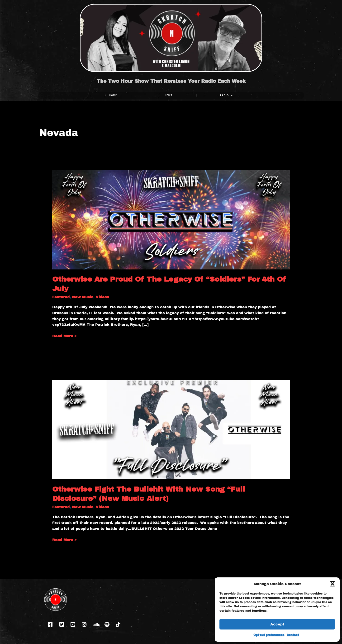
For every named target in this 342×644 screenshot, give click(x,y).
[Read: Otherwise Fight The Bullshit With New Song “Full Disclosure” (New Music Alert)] (171, 429)
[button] (332, 584)
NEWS (169, 95)
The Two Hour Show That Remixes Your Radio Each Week (171, 81)
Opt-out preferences (269, 635)
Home (113, 95)
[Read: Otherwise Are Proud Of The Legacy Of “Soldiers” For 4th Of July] (171, 220)
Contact (293, 635)
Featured (61, 297)
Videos (102, 297)
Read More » (64, 336)
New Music (83, 297)
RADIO (227, 95)
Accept (277, 624)
